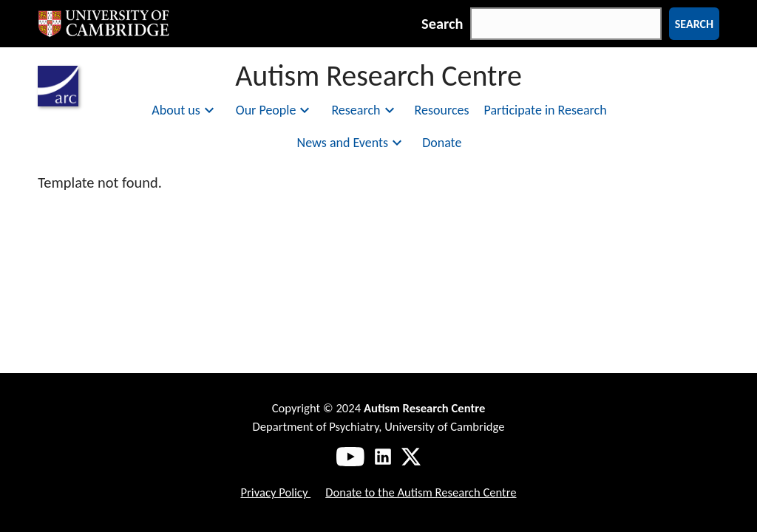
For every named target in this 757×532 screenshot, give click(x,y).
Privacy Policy (275, 492)
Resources (442, 110)
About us (184, 110)
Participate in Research (546, 110)
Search (442, 24)
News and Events (352, 143)
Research (364, 110)
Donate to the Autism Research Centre (421, 492)
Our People (275, 110)
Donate (442, 143)
